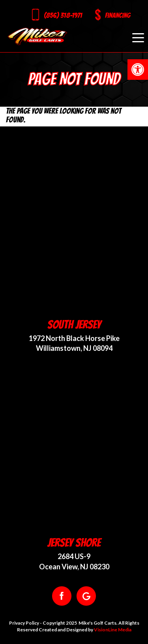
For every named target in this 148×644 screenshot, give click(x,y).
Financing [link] (118, 15)
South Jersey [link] (74, 325)
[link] (138, 70)
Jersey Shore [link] (74, 543)
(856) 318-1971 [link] (63, 15)
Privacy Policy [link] (24, 623)
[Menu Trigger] (138, 38)
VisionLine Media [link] (113, 630)
